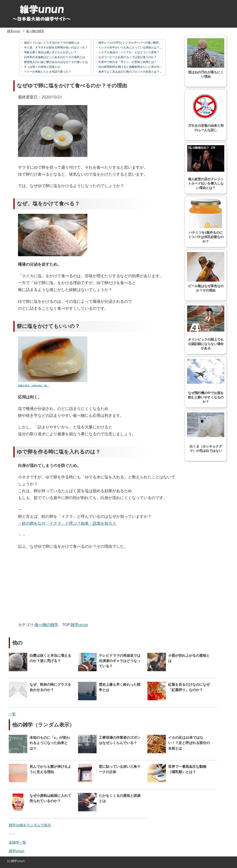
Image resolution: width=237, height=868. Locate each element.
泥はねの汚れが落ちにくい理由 (206, 58)
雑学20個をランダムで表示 (30, 825)
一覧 (12, 714)
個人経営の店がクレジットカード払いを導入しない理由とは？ (206, 167)
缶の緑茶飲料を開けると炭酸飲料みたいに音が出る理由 (133, 67)
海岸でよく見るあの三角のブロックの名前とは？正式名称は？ (137, 72)
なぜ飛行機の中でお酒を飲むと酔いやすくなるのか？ (206, 381)
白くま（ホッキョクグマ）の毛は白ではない (206, 433)
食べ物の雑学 (35, 31)
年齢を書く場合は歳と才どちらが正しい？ (50, 52)
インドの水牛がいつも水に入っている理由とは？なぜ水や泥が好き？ (141, 47)
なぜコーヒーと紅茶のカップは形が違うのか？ (127, 57)
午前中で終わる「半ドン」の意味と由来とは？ (127, 62)
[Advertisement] (57, 587)
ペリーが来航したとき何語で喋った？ (47, 72)
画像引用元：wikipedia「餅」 (33, 385)
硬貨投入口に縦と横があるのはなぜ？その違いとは (56, 62)
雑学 (14, 861)
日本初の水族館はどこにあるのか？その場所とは (54, 57)
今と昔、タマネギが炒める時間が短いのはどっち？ (56, 47)
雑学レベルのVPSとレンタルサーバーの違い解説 (128, 43)
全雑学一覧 (17, 842)
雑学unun (14, 31)
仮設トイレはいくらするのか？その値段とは (51, 43)
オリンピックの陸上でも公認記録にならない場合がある (206, 328)
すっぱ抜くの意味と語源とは (42, 67)
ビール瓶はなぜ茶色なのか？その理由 (206, 272)
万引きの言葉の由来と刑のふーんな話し (206, 112)
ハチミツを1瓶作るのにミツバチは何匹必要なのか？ (206, 221)
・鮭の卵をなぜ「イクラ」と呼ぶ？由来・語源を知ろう (67, 523)
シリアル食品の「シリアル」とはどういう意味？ (129, 52)
